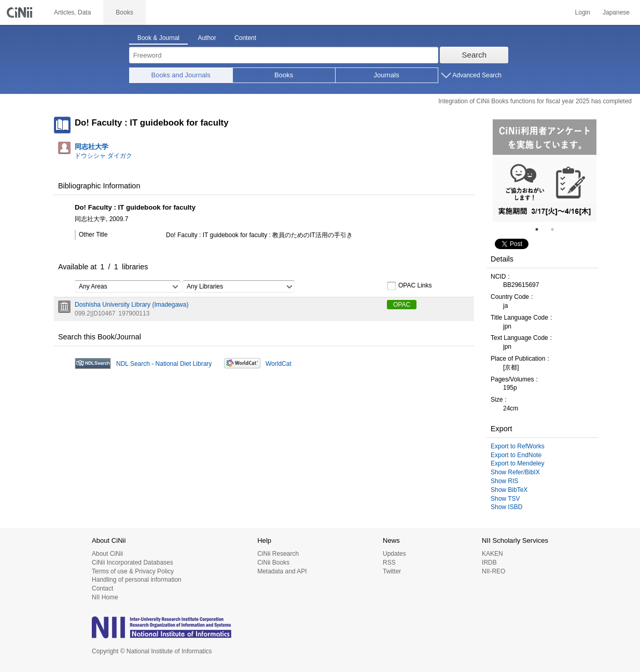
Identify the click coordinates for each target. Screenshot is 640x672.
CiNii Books (273, 563)
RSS (389, 563)
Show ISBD (506, 507)
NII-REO (493, 571)
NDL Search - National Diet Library (164, 364)
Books (284, 75)
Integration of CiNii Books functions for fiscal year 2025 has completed (535, 101)
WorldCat (279, 364)
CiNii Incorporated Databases (133, 563)
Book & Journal (158, 38)
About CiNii (107, 554)
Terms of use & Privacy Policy (133, 571)
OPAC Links (409, 286)
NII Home (105, 597)
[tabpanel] (545, 171)
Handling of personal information (137, 580)
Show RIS (504, 481)
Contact (102, 588)
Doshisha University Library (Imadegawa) (131, 305)
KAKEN (492, 554)
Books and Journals (181, 75)
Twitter (392, 571)
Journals (387, 75)
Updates (394, 554)
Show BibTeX (509, 490)
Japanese (616, 12)
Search (475, 55)
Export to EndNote (516, 455)
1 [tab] (541, 229)
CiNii (21, 12)
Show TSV (505, 499)
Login (583, 12)
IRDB (489, 563)
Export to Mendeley (517, 463)
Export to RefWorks (518, 446)
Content (245, 38)
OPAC (402, 305)
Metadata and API (282, 571)
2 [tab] (556, 229)
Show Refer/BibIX (515, 472)
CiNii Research (278, 554)
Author (207, 38)
